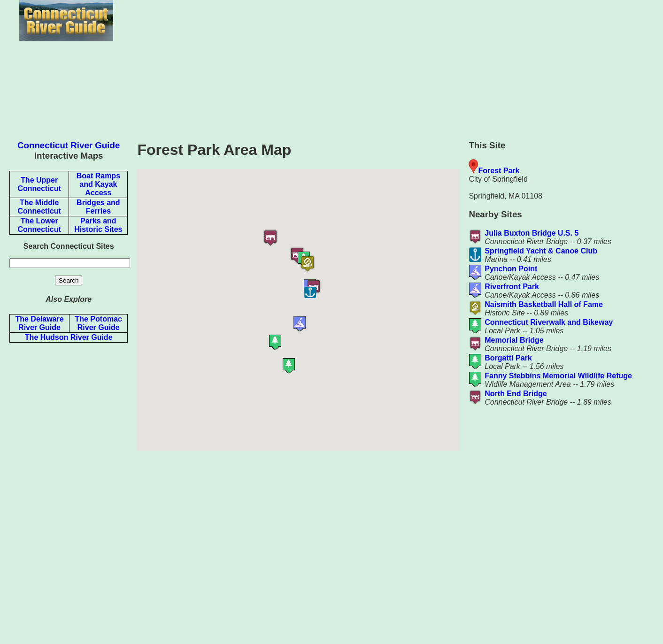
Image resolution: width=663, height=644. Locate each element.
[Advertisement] (69, 491)
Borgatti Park (508, 358)
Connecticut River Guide (69, 145)
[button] (344, 297)
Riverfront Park (512, 287)
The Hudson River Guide (69, 337)
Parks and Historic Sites (98, 225)
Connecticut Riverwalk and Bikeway (549, 322)
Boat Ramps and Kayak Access (98, 184)
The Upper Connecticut (39, 184)
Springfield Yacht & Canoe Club (541, 251)
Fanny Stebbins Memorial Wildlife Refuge (558, 376)
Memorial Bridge (514, 340)
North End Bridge (516, 394)
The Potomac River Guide (98, 323)
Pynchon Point (511, 269)
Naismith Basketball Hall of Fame (544, 304)
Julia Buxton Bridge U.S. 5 (532, 233)
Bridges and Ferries (98, 207)
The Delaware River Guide (39, 323)
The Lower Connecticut (39, 225)
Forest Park (499, 171)
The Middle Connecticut (39, 207)
